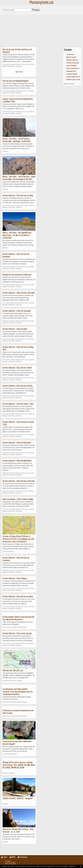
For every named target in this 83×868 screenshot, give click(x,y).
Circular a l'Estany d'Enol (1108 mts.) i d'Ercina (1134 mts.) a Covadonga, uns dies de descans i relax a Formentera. (19, 539)
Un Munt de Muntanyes (73, 63)
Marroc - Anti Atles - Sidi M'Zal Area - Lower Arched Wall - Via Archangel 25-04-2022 (19, 178)
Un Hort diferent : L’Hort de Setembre (17, 311)
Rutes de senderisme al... (73, 68)
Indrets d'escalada (71, 66)
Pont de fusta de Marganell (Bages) (16, 81)
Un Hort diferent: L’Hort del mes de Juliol (18, 596)
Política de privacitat (10, 864)
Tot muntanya (70, 54)
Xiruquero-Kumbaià (72, 74)
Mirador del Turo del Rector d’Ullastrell (17, 275)
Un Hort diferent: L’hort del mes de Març (18, 386)
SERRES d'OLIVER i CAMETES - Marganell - (18, 798)
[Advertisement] (41, 31)
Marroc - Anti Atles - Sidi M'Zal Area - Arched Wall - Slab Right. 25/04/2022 (17, 140)
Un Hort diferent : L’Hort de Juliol (15, 329)
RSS (12, 857)
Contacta (22, 857)
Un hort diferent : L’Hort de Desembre (17, 443)
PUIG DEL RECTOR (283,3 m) (13, 670)
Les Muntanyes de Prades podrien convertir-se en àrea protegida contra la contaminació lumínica (17, 692)
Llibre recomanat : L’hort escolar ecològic (18, 499)
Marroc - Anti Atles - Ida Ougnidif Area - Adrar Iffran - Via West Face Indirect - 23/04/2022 (17, 235)
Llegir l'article (19, 72)
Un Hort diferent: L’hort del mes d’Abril (17, 368)
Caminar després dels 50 (73, 77)
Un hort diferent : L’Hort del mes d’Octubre (19, 481)
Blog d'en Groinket (72, 57)
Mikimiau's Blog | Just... (73, 60)
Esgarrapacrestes (71, 71)
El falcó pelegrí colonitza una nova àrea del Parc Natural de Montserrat (18, 618)
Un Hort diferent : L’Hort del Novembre (17, 461)
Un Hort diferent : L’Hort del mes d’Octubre (19, 293)
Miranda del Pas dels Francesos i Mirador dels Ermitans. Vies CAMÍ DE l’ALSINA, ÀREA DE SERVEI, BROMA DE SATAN (19, 765)
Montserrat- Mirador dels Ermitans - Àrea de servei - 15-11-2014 (18, 830)
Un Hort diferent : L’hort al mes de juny (17, 633)
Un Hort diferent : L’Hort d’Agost (15, 578)
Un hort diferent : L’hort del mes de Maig (18, 195)
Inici (5, 857)
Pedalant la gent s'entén (73, 79)
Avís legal (8, 861)
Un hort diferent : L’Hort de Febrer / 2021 (18, 404)
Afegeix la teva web (69, 84)
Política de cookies (10, 862)
